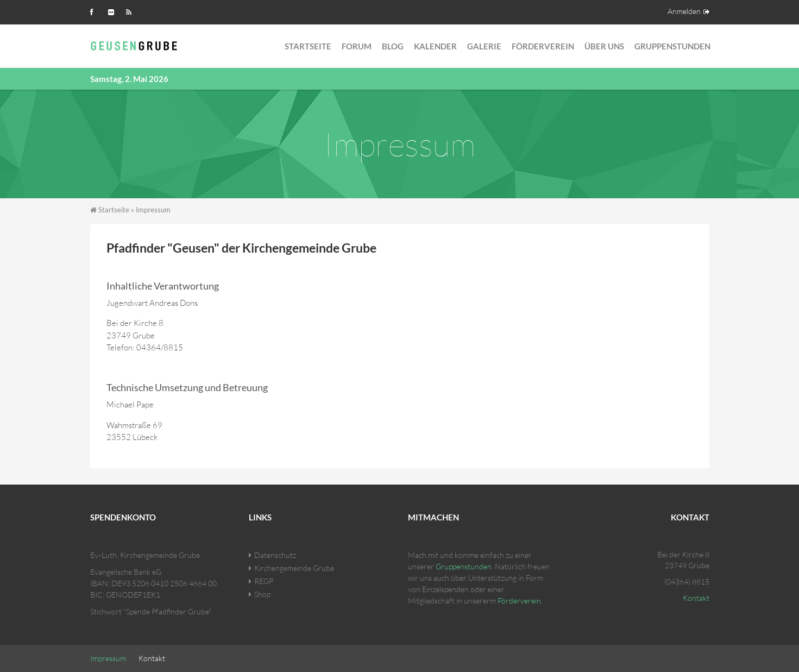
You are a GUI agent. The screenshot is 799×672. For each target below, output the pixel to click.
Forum (357, 46)
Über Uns (604, 46)
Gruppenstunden (672, 46)
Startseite (308, 46)
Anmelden (684, 11)
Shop (262, 594)
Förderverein (543, 46)
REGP (264, 581)
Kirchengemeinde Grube (294, 568)
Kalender (435, 46)
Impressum (108, 658)
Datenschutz (275, 555)
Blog (393, 46)
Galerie (484, 46)
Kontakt (696, 598)
